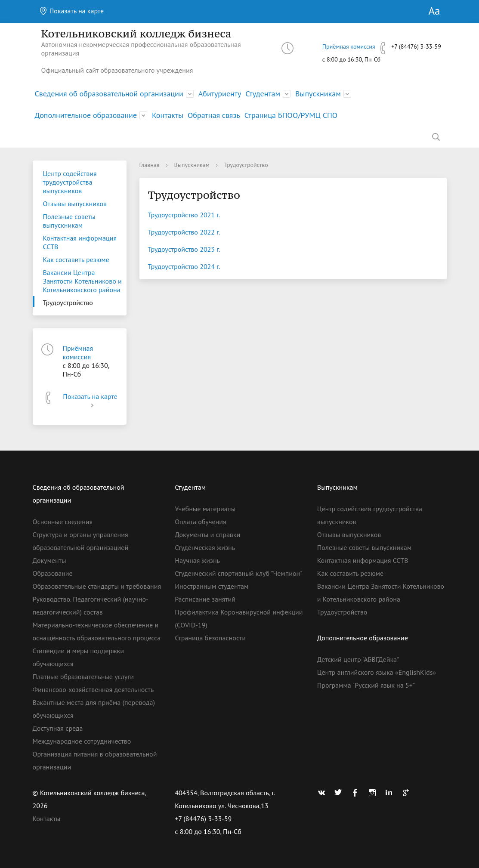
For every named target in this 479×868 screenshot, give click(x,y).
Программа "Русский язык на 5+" (366, 685)
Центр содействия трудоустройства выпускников (70, 182)
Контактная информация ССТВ (80, 242)
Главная (150, 165)
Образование (53, 573)
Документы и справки (207, 534)
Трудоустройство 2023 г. (184, 249)
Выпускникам (318, 94)
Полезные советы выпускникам (69, 221)
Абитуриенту (220, 94)
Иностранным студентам (212, 586)
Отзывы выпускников (75, 204)
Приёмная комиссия (349, 46)
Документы (49, 560)
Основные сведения (63, 522)
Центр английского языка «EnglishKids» (377, 672)
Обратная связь (214, 115)
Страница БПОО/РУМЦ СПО (291, 115)
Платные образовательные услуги (83, 676)
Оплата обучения (200, 522)
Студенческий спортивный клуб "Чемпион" (238, 573)
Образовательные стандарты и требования (97, 586)
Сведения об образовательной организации (109, 94)
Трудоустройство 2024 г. (184, 266)
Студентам (263, 94)
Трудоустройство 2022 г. (184, 232)
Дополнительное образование (86, 115)
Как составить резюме (76, 259)
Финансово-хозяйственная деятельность (93, 689)
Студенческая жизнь (205, 547)
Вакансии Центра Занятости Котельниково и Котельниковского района (82, 281)
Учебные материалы (205, 509)
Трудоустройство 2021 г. (184, 215)
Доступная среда (58, 728)
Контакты (168, 115)
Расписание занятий (205, 599)
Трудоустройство (68, 303)
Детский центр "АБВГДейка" (358, 659)
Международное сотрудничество (82, 741)
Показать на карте (72, 11)
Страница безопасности (210, 638)
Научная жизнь (197, 560)
